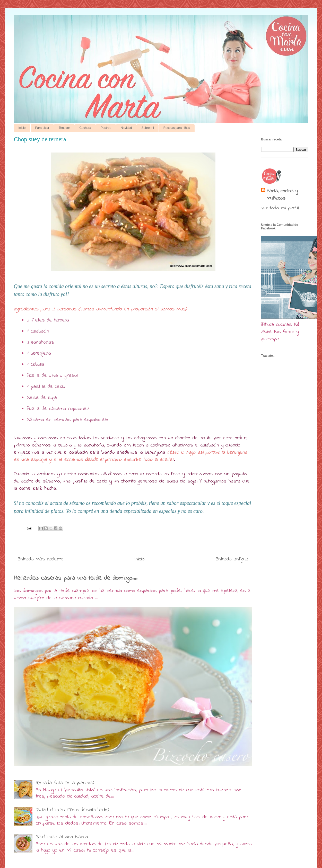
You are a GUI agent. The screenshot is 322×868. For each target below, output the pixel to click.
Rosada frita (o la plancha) (65, 783)
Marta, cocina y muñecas (282, 195)
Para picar (42, 128)
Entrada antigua (232, 559)
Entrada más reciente (41, 559)
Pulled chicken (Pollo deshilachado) (72, 810)
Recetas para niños (177, 128)
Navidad (126, 128)
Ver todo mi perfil (280, 208)
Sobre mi (148, 128)
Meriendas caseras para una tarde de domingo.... (76, 578)
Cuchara (85, 128)
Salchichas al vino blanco (62, 837)
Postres (106, 128)
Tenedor (64, 128)
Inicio (22, 128)
